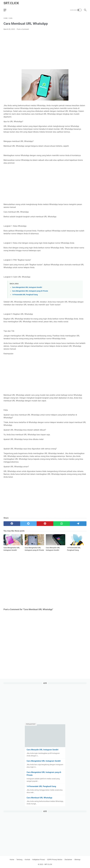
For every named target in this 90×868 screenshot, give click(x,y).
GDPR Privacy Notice (55, 860)
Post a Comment (23, 29)
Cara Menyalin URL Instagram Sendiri (42, 750)
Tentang (19, 860)
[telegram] (78, 524)
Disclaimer (68, 860)
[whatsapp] (62, 524)
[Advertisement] (45, 50)
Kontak (27, 860)
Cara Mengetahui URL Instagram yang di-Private (30, 291)
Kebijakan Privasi (39, 860)
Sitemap (77, 860)
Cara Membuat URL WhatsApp (39, 798)
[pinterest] (45, 524)
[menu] (6, 10)
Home (12, 860)
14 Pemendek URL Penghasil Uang (25, 295)
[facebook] (12, 524)
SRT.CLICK (11, 3)
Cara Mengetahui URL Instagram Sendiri (27, 287)
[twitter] (28, 524)
